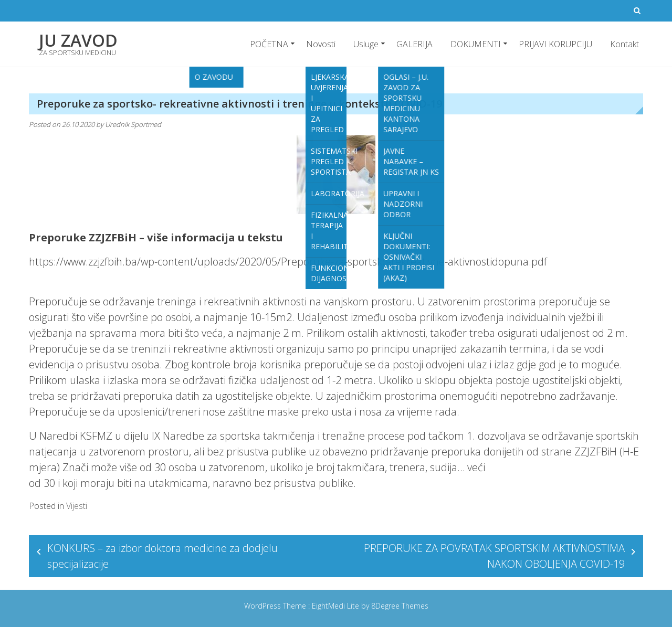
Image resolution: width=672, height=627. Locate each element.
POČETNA (269, 44)
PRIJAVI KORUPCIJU (555, 44)
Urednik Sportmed (133, 124)
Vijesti (77, 506)
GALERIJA (414, 44)
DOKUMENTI (476, 44)
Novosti (321, 44)
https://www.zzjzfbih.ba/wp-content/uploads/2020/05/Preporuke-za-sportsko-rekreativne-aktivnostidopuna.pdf (288, 262)
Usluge (366, 44)
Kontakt (624, 44)
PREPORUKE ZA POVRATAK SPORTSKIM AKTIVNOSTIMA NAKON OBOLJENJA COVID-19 (494, 556)
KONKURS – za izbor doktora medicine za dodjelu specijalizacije (162, 556)
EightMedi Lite (337, 606)
